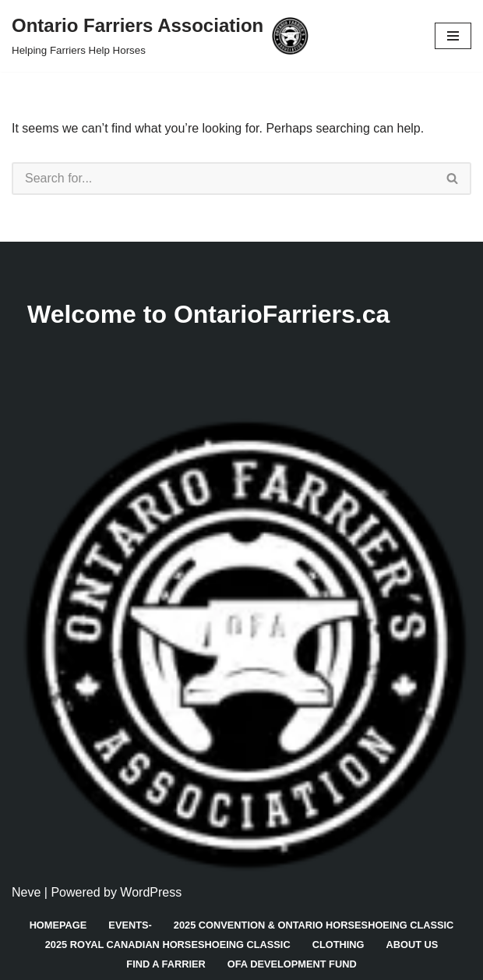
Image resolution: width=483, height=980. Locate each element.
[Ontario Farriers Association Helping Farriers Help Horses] (160, 36)
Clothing (338, 945)
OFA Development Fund (292, 964)
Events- (130, 925)
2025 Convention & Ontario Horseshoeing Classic (314, 925)
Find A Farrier (166, 964)
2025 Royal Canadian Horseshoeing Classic (168, 945)
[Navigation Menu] (453, 36)
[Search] (223, 179)
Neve (26, 892)
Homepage (58, 925)
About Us (412, 945)
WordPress (151, 892)
